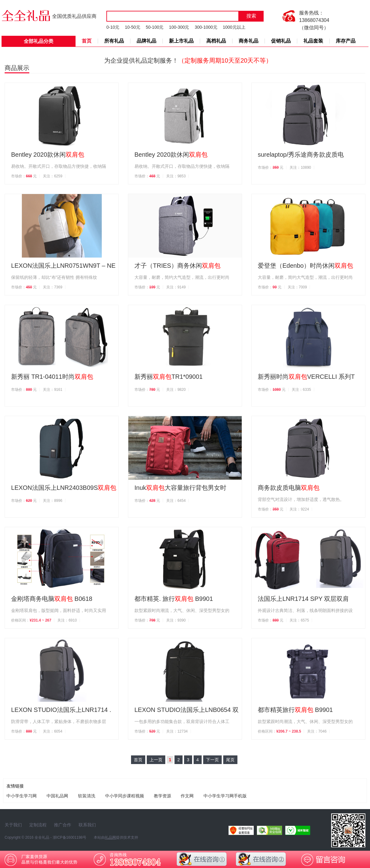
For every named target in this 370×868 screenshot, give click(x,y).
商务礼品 (249, 41)
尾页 (230, 760)
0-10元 (113, 27)
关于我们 (13, 825)
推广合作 (63, 825)
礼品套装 (313, 41)
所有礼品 (114, 41)
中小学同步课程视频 (125, 796)
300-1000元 (206, 27)
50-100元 (155, 27)
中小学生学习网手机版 (225, 796)
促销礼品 (281, 41)
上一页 (156, 760)
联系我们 (87, 825)
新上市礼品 (181, 41)
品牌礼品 (146, 41)
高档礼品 (216, 41)
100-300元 (179, 27)
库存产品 (346, 41)
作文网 (187, 796)
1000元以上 (234, 27)
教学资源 (162, 796)
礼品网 (110, 837)
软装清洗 (87, 796)
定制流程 (38, 825)
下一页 (212, 760)
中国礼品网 (57, 796)
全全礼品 (42, 837)
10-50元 (133, 27)
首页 (87, 41)
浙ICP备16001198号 (70, 837)
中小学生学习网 (22, 796)
